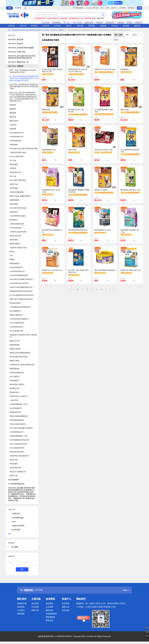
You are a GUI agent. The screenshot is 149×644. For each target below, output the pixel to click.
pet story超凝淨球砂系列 (18, 444)
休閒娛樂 (103, 26)
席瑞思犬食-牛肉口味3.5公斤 (52, 270)
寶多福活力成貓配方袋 (18, 472)
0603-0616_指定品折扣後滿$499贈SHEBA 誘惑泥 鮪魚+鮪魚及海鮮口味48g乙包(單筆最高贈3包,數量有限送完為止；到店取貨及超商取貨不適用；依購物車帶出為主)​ (23, 97)
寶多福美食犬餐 (15, 172)
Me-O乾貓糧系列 (16, 408)
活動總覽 (121, 23)
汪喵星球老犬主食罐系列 (19, 396)
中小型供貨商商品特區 (16, 484)
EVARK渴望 (16, 530)
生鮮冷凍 (23, 26)
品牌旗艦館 (56, 23)
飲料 (102, 18)
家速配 (130, 23)
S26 (82, 18)
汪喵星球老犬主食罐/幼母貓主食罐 (22, 365)
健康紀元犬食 (14, 341)
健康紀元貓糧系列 (16, 315)
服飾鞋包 (137, 26)
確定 (22, 570)
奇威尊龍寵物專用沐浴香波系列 (21, 291)
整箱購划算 (110, 23)
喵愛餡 (12, 259)
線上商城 (46, 23)
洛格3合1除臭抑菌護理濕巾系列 (21, 287)
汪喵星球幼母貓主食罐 (18, 152)
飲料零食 (34, 26)
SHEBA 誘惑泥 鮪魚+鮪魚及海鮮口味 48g (52, 70)
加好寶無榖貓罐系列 (17, 420)
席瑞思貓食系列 (15, 412)
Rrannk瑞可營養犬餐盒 (18, 180)
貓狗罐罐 (13, 113)
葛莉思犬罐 (14, 184)
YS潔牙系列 (14, 400)
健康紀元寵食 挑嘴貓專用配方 (20, 196)
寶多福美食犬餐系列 (17, 384)
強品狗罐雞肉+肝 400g (102, 230)
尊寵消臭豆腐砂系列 (17, 452)
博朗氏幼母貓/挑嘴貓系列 (19, 416)
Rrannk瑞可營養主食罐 (18, 208)
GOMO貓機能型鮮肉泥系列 (19, 440)
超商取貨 (139, 23)
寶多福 (12, 252)
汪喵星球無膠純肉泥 (17, 224)
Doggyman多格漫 (18, 526)
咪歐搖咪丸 (14, 220)
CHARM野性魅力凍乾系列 (19, 283)
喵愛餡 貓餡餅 (15, 244)
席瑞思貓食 (14, 464)
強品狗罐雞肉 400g (49, 150)
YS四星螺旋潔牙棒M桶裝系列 (20, 307)
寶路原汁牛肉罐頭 (101, 190)
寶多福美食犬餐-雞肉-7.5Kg (130, 190)
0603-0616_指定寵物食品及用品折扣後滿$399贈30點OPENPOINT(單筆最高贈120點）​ (24, 86)
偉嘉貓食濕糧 (14, 345)
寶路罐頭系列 (14, 392)
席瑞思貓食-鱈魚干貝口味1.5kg (51, 191)
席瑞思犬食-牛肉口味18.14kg (105, 69)
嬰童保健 (92, 26)
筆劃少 (135, 35)
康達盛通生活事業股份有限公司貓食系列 (23, 336)
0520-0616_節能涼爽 (16, 40)
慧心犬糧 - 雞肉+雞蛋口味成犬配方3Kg (78, 271)
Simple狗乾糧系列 (16, 267)
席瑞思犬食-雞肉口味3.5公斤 (131, 270)
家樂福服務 (78, 8)
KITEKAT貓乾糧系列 (17, 323)
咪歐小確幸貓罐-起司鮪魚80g (105, 270)
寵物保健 (13, 129)
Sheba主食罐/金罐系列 (18, 424)
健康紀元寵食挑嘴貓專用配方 (20, 353)
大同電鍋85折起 (74, 18)
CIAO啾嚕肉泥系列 (16, 432)
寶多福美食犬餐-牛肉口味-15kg (77, 111)
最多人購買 (119, 35)
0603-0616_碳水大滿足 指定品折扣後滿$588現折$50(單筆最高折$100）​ (22, 57)
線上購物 (15, 547)
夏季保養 (88, 18)
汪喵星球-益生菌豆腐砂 (18, 232)
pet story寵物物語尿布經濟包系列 (22, 295)
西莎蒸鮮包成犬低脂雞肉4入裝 (52, 231)
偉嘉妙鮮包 (14, 212)
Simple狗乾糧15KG (17, 137)
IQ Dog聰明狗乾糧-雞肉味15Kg (130, 151)
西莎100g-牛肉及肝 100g (103, 150)
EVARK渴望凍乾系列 (17, 271)
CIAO (14, 522)
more (126, 591)
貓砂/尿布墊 (14, 121)
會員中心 (114, 8)
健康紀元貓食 (14, 361)
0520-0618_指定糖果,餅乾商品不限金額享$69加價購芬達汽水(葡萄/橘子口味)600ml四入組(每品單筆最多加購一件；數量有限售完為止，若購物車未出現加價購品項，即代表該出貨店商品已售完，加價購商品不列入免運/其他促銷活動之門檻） (22, 494)
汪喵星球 (13, 168)
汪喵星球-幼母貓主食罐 (18, 248)
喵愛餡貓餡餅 (14, 263)
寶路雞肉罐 (125, 69)
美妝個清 (80, 26)
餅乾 (94, 18)
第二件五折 (78, 23)
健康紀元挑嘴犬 (15, 349)
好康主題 (12, 26)
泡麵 (98, 18)
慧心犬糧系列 (14, 376)
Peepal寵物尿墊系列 (17, 448)
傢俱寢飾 (126, 26)
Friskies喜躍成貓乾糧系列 (19, 275)
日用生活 (115, 26)
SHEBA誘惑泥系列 (16, 327)
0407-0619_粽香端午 (16, 44)
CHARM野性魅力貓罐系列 (19, 319)
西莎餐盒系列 (14, 388)
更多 (22, 534)
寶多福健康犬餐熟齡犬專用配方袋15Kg (79, 191)
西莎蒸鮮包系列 (15, 303)
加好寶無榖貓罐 (15, 141)
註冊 (108, 8)
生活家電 (57, 26)
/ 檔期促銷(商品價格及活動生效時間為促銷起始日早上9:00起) (30, 30)
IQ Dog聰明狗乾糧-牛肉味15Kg (104, 111)
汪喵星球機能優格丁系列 (19, 404)
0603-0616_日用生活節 (17, 52)
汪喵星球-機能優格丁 (17, 192)
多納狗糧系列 (14, 380)
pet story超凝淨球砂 (17, 156)
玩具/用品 (13, 125)
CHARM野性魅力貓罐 (17, 216)
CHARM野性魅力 (18, 518)
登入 (102, 8)
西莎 (11, 256)
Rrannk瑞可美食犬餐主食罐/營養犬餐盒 (24, 148)
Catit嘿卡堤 (16, 514)
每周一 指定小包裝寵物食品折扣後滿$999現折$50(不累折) (23, 71)
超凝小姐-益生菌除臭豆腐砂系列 (21, 299)
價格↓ (128, 35)
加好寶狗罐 (14, 188)
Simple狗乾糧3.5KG (17, 133)
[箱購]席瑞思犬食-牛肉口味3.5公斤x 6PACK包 (78, 70)
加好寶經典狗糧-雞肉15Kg (78, 230)
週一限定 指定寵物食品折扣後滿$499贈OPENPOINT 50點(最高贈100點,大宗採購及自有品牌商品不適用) (24, 78)
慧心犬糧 (13, 160)
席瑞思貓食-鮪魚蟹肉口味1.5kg (130, 231)
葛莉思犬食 (14, 476)
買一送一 (67, 23)
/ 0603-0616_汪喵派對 (57, 30)
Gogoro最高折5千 (53, 18)
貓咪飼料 (13, 109)
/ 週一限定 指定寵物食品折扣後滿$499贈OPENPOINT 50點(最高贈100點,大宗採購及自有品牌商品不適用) (97, 30)
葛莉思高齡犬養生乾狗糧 (19, 357)
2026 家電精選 (13, 480)
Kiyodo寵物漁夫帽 (16, 331)
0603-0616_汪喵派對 (16, 66)
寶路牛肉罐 (125, 110)
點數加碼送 (89, 23)
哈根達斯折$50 (40, 18)
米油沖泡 (46, 26)
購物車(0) (131, 8)
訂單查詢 (123, 8)
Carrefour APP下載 (92, 8)
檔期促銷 (99, 23)
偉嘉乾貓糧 (14, 145)
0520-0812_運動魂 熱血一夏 (18, 62)
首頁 (10, 30)
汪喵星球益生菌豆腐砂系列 (19, 456)
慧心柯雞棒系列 (15, 311)
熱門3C (69, 26)
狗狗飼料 (13, 105)
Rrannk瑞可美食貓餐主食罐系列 (21, 279)
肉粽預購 (64, 18)
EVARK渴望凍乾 (15, 228)
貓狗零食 (13, 117)
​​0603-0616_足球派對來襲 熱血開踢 (21, 48)
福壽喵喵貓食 (14, 200)
